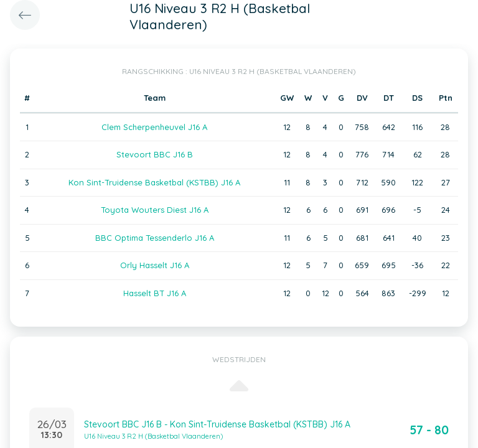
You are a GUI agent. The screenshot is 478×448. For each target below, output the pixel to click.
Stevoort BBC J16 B (155, 154)
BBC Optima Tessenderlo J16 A (155, 238)
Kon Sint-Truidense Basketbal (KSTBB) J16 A (154, 182)
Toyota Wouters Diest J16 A (155, 210)
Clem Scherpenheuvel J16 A (154, 127)
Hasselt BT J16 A (155, 293)
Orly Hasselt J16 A (155, 265)
